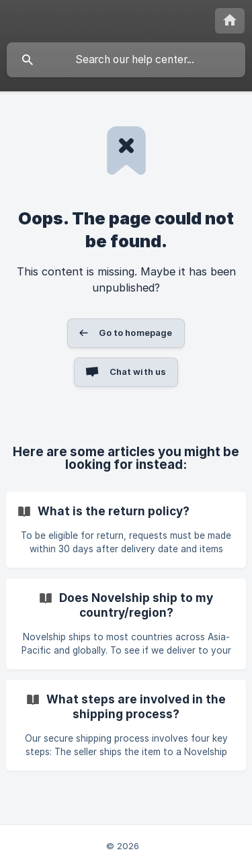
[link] (126, 530)
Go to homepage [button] (135, 333)
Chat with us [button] (138, 372)
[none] (230, 21)
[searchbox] (126, 60)
